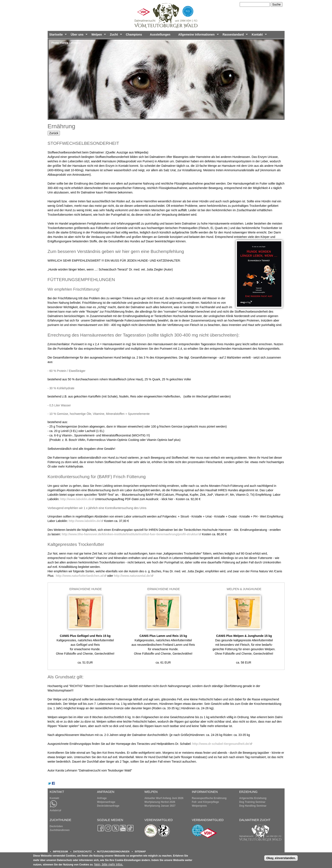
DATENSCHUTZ (82, 851)
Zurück (54, 133)
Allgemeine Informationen (198, 36)
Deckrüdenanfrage (108, 806)
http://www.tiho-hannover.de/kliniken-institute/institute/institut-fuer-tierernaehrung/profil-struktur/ (131, 534)
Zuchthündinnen (60, 830)
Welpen (98, 36)
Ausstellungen (160, 34)
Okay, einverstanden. (281, 858)
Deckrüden (56, 826)
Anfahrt (56, 810)
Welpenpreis (199, 806)
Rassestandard (234, 36)
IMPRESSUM (60, 851)
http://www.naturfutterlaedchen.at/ (81, 576)
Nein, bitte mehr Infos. (109, 864)
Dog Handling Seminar (253, 806)
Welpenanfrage (106, 802)
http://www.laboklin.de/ (86, 521)
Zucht (115, 36)
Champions (134, 34)
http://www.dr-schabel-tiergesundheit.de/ (222, 744)
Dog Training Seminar (252, 802)
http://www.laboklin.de (77, 499)
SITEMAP (140, 851)
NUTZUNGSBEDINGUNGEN (113, 851)
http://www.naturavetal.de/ (134, 576)
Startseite (57, 36)
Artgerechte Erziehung (253, 798)
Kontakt (258, 36)
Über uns (78, 36)
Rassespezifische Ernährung (209, 798)
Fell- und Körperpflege (205, 802)
